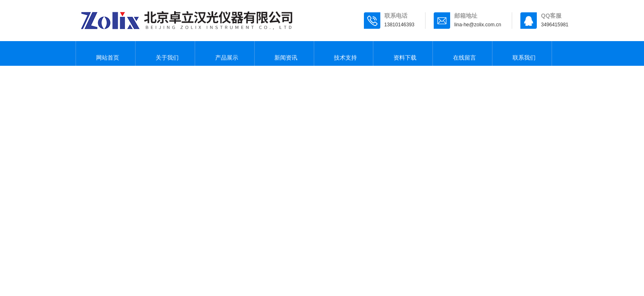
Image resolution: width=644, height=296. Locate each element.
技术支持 (343, 53)
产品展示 (225, 53)
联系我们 (522, 53)
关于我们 (165, 53)
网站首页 (106, 53)
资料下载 (403, 53)
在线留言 (462, 53)
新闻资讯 (284, 53)
